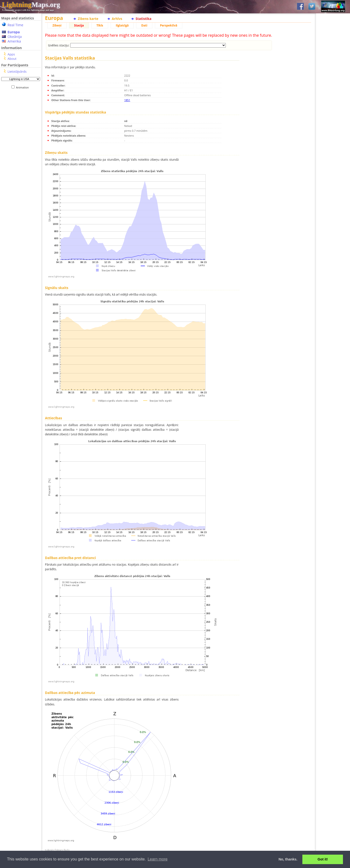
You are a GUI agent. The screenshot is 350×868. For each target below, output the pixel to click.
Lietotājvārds (17, 71)
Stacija (79, 25)
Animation (23, 87)
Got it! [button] (323, 859)
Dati (144, 25)
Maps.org (31, 5)
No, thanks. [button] (288, 859)
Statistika (144, 19)
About (12, 59)
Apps (11, 54)
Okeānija (15, 37)
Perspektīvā (169, 25)
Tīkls (100, 25)
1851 (127, 100)
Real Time (15, 25)
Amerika (14, 41)
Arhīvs (117, 19)
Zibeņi (57, 25)
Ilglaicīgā (122, 25)
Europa (14, 32)
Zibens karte (88, 19)
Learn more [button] (157, 859)
